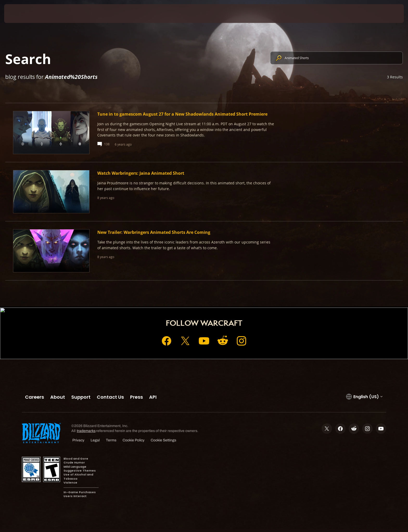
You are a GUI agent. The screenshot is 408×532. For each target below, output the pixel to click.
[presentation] (23, 14)
